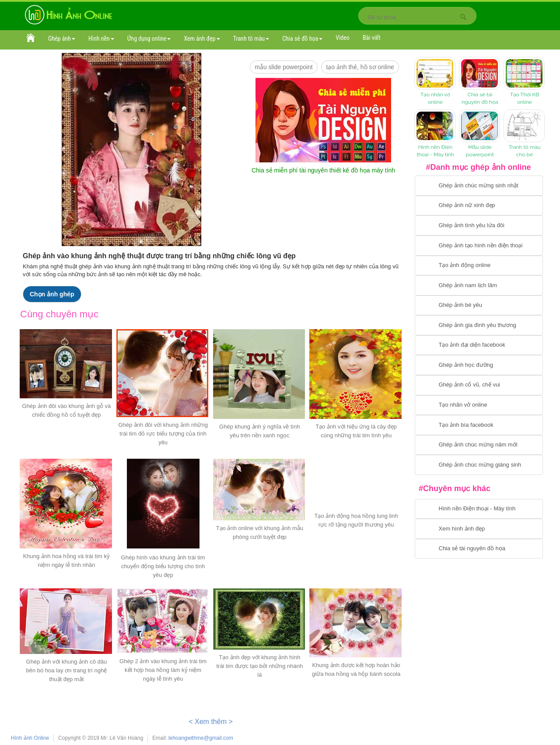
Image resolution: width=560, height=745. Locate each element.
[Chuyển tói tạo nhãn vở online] (479, 405)
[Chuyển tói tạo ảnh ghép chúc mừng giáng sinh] (479, 465)
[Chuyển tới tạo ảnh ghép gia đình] (479, 325)
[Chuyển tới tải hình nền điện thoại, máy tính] (479, 509)
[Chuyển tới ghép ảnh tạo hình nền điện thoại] (479, 246)
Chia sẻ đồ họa (302, 39)
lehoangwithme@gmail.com (201, 738)
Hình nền (101, 39)
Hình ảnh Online (30, 738)
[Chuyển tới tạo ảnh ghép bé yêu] (479, 306)
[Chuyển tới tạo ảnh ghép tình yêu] (479, 225)
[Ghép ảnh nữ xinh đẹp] (479, 206)
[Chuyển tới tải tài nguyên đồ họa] (479, 549)
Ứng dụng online (149, 39)
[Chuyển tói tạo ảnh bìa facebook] (479, 425)
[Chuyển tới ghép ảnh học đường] (479, 365)
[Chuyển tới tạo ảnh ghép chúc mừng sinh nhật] (479, 186)
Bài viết (372, 38)
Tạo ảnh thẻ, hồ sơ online (360, 67)
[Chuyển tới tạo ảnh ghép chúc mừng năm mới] (479, 445)
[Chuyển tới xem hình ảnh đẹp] (479, 529)
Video (343, 38)
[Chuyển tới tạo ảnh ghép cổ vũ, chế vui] (479, 385)
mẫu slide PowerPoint (284, 67)
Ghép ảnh (62, 39)
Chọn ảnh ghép (52, 294)
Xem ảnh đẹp (202, 39)
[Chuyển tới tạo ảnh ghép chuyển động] (479, 266)
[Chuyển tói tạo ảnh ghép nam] (479, 285)
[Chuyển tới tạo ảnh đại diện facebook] (479, 345)
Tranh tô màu (251, 39)
